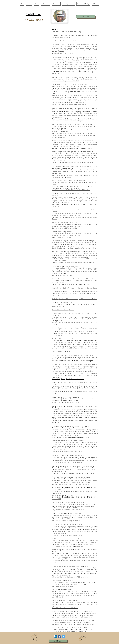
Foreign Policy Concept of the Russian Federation (68, 379)
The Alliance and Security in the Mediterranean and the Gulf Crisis (73, 624)
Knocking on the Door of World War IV (64, 53)
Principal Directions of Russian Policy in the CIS (67, 535)
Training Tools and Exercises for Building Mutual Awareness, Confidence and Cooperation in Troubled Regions (75, 120)
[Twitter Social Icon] (63, 636)
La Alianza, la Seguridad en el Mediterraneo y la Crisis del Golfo (72, 617)
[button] (33, 14)
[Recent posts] (86, 17)
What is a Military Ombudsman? (62, 352)
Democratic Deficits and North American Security (68, 462)
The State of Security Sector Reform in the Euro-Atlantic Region (72, 361)
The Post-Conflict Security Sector (63, 310)
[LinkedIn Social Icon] (55, 636)
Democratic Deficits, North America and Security (67, 452)
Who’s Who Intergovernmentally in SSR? (65, 275)
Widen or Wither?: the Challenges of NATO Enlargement (70, 577)
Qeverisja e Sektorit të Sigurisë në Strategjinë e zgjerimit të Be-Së (73, 262)
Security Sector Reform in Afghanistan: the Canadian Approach (72, 148)
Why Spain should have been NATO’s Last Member (68, 510)
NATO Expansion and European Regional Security (68, 546)
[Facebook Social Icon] (59, 636)
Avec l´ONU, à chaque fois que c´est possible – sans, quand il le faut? (74, 473)
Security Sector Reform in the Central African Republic (70, 104)
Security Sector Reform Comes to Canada (65, 402)
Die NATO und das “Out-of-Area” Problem (65, 608)
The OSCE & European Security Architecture (66, 521)
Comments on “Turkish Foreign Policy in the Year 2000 (69, 631)
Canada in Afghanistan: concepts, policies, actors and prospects (73, 163)
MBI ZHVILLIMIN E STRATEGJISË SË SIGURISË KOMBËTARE (71, 190)
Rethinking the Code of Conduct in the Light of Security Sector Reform (75, 299)
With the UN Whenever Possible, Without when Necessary (71, 484)
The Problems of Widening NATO (62, 586)
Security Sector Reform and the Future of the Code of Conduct (72, 284)
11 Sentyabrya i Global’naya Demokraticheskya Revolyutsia (70, 437)
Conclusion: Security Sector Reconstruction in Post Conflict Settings (74, 248)
